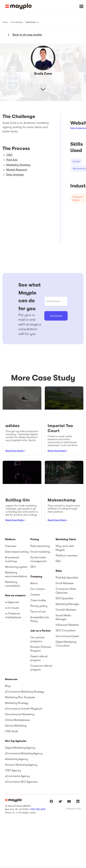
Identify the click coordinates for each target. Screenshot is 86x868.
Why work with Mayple (65, 548)
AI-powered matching (12, 559)
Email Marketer (65, 583)
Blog (8, 686)
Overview (11, 546)
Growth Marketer (66, 610)
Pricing (35, 539)
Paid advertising (40, 546)
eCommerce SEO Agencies (21, 782)
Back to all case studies (27, 35)
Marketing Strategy (17, 703)
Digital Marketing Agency (20, 748)
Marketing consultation (13, 584)
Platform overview (67, 555)
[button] (81, 6)
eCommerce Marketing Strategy (25, 692)
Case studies (38, 600)
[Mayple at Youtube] (69, 801)
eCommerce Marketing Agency (24, 753)
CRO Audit (12, 731)
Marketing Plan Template (20, 697)
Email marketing (40, 552)
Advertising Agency (17, 759)
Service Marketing (16, 726)
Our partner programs (37, 639)
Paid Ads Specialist (67, 578)
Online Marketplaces (17, 720)
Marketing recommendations (16, 574)
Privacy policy (39, 606)
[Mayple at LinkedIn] (78, 801)
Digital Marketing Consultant (66, 644)
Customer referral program (41, 668)
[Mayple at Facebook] (51, 801)
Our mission (38, 589)
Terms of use (38, 612)
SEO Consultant (66, 630)
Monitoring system (16, 567)
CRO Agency (13, 770)
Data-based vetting (17, 552)
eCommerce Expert (67, 636)
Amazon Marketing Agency (21, 765)
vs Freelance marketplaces (13, 615)
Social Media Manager (63, 617)
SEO (33, 567)
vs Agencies (12, 602)
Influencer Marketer (67, 625)
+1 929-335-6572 (37, 809)
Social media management (39, 559)
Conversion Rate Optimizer (66, 591)
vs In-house (12, 608)
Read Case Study (15, 451)
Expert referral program (39, 658)
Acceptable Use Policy (40, 619)
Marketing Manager (67, 604)
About (34, 583)
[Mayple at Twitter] (60, 801)
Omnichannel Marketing (20, 714)
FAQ (58, 561)
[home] (18, 6)
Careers (35, 595)
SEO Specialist (64, 598)
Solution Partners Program (41, 649)
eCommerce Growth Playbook (24, 709)
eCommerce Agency (17, 776)
